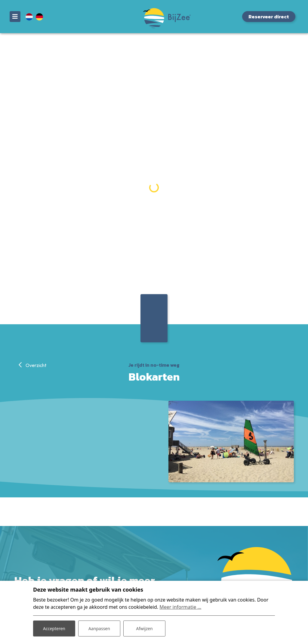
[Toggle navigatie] (15, 17)
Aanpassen (99, 628)
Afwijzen (144, 628)
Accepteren (54, 628)
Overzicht (35, 365)
